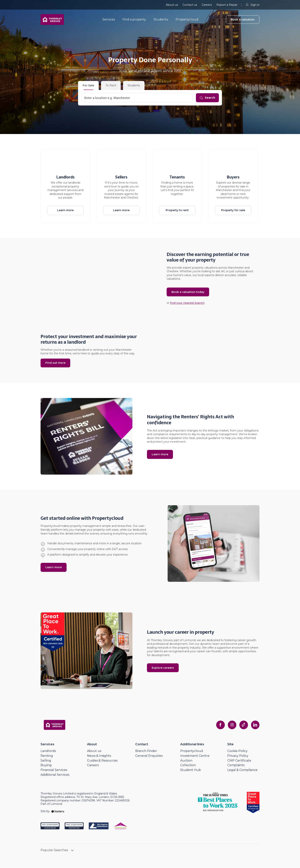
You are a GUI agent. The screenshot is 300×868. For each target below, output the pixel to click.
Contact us (190, 5)
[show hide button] (72, 851)
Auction (186, 761)
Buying (46, 765)
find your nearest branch (186, 303)
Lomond (189, 639)
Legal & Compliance (242, 770)
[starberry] (58, 811)
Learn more (65, 210)
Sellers (121, 177)
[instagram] (230, 725)
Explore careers (163, 669)
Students (163, 21)
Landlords (65, 177)
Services (111, 21)
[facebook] (218, 725)
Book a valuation (243, 21)
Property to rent (177, 210)
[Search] (206, 98)
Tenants (177, 177)
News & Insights (99, 756)
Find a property (137, 21)
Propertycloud (190, 21)
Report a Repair (227, 5)
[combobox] (136, 98)
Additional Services (55, 775)
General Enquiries (149, 756)
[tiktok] (243, 725)
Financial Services (54, 770)
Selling (46, 761)
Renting (47, 756)
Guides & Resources (102, 761)
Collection (188, 765)
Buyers (233, 177)
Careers (207, 5)
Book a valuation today (188, 293)
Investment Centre (195, 756)
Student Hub (191, 770)
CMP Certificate (239, 761)
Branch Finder (146, 751)
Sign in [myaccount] (252, 5)
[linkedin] (255, 725)
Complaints (236, 765)
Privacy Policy (238, 756)
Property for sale (233, 210)
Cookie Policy (237, 751)
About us (172, 5)
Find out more (55, 363)
